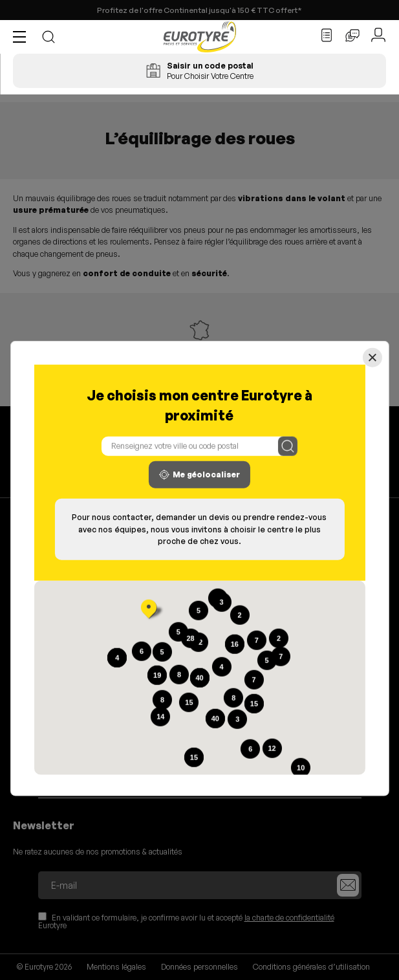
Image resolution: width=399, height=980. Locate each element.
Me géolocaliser (199, 475)
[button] (23, 37)
